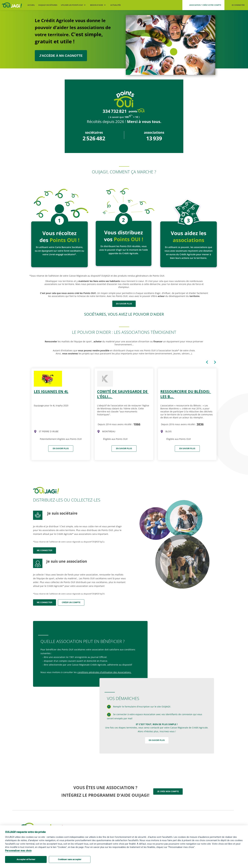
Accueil (31, 5)
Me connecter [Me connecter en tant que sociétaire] (45, 550)
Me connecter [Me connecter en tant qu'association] (45, 602)
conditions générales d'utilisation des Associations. (104, 672)
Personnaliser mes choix (18, 851)
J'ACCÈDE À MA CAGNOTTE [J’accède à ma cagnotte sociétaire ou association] (61, 56)
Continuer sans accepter (70, 859)
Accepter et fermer (26, 859)
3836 (200, 424)
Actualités (116, 5)
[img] (35, 431)
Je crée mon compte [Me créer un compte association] (168, 792)
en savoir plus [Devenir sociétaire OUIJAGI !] (124, 304)
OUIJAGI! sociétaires (48, 5)
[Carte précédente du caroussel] (207, 362)
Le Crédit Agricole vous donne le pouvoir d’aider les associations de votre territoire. (73, 31)
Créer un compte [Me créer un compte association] (71, 602)
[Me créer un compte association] (203, 5)
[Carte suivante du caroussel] (215, 362)
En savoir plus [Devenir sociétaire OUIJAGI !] (157, 740)
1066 (137, 424)
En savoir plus (61, 449)
